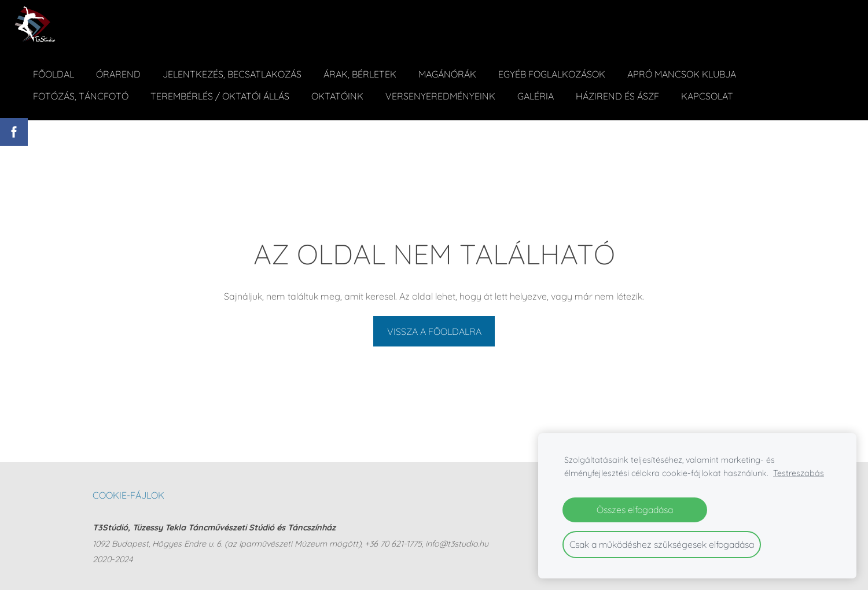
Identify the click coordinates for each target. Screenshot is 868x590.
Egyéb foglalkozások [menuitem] (552, 74)
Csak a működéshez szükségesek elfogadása (662, 544)
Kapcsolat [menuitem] (707, 96)
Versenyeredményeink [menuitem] (440, 96)
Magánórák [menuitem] (447, 74)
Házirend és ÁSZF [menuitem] (617, 96)
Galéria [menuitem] (536, 96)
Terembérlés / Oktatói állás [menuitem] (220, 96)
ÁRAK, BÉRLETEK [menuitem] (360, 74)
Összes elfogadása (635, 510)
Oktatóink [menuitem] (337, 96)
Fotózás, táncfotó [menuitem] (81, 96)
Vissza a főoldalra (434, 331)
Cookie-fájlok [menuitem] (128, 495)
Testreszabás (799, 473)
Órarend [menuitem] (118, 74)
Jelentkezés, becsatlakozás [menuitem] (232, 74)
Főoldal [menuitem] (54, 74)
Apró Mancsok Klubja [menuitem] (682, 74)
